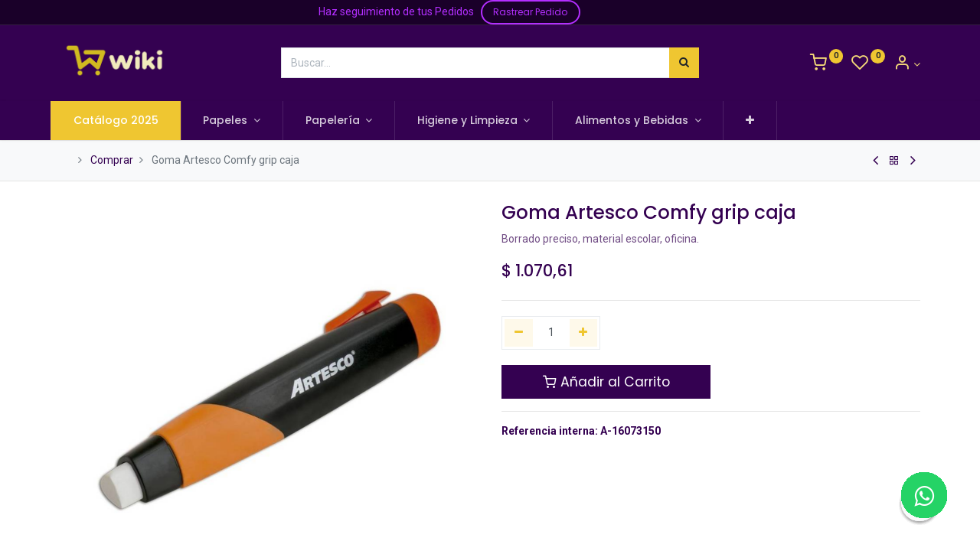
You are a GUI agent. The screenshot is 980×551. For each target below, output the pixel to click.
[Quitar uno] (519, 333)
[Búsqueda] (684, 63)
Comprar (112, 160)
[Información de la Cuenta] (907, 64)
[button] (760, 121)
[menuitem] (125, 121)
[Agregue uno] (584, 333)
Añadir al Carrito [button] (606, 382)
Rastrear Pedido (530, 12)
